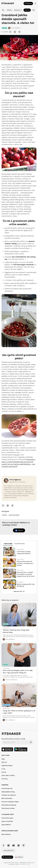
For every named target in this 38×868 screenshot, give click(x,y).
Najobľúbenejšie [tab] (19, 544)
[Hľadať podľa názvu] (3, 10)
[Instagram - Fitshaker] (8, 845)
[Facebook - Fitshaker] (3, 845)
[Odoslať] (31, 742)
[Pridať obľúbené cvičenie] (10, 32)
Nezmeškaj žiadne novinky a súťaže (13, 739)
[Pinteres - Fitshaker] (24, 845)
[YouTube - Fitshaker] (14, 845)
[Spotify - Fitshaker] (19, 845)
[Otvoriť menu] (35, 3)
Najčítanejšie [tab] (8, 544)
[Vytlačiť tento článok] (15, 32)
